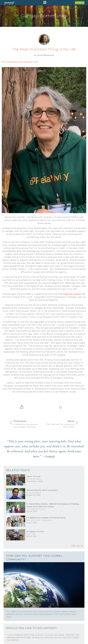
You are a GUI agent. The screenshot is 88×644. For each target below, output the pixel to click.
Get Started (13, 640)
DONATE (80, 3)
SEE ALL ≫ (77, 546)
